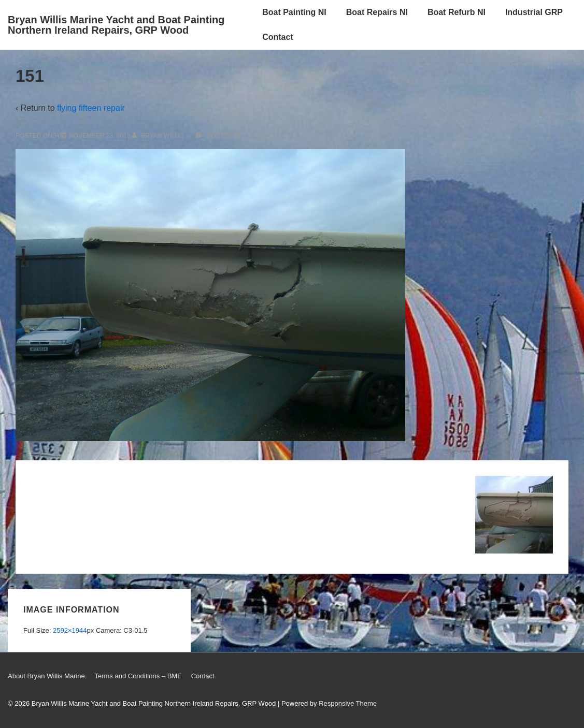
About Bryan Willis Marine (46, 676)
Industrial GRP (534, 12)
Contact (278, 37)
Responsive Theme (348, 703)
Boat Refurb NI (457, 12)
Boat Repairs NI (377, 12)
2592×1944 (70, 630)
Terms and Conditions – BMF (138, 676)
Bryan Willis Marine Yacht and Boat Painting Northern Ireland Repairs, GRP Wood (116, 25)
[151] (100, 136)
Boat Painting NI (294, 12)
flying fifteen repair (91, 108)
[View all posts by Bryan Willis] (159, 136)
